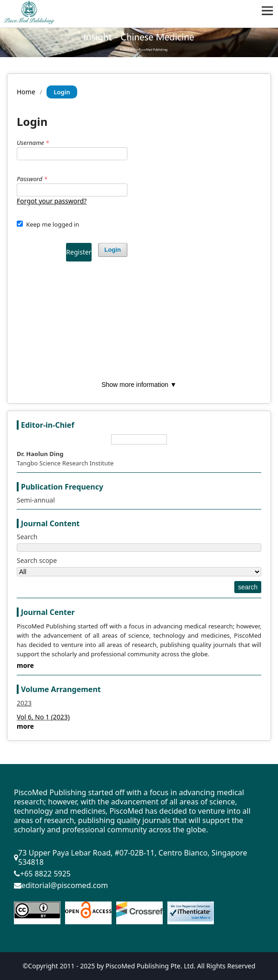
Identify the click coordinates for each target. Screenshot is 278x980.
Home (26, 92)
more (25, 665)
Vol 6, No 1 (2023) (43, 717)
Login (113, 250)
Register (79, 252)
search (248, 587)
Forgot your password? (52, 201)
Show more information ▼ (139, 385)
